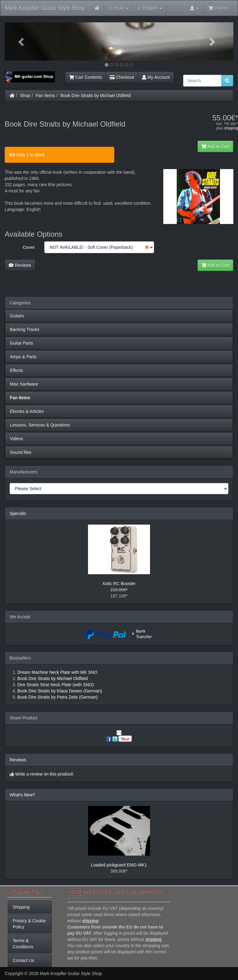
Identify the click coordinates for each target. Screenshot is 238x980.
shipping (231, 128)
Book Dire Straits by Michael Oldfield (96, 96)
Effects (17, 370)
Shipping (21, 907)
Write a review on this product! (44, 774)
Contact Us (23, 960)
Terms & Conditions (23, 944)
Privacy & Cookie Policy (29, 924)
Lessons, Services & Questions (40, 425)
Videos (17, 439)
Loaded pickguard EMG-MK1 (119, 865)
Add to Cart (215, 146)
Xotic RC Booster (119, 584)
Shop (25, 96)
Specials (18, 513)
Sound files (21, 452)
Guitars (17, 316)
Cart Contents (86, 77)
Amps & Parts (23, 357)
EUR (119, 8)
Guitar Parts (22, 343)
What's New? (22, 795)
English (150, 8)
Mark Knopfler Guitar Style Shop (45, 8)
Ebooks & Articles (27, 411)
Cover (29, 247)
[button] (22, 41)
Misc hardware (24, 384)
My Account (156, 77)
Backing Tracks (25, 329)
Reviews (20, 265)
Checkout (122, 77)
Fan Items (45, 96)
